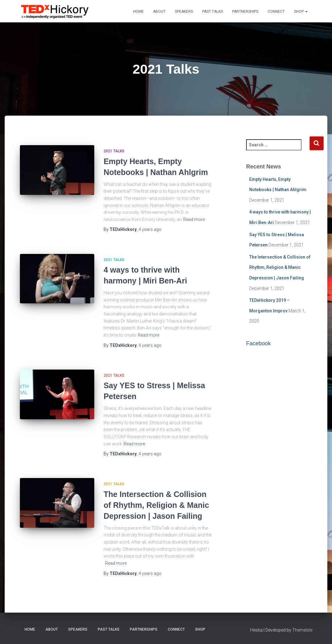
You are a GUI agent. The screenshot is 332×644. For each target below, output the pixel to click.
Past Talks (213, 11)
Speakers (184, 11)
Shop (301, 11)
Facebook (258, 343)
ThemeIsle (302, 630)
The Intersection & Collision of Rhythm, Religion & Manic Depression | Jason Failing (156, 505)
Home (138, 11)
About (159, 11)
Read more (194, 219)
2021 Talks (114, 151)
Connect (276, 11)
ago (150, 229)
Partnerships (245, 11)
